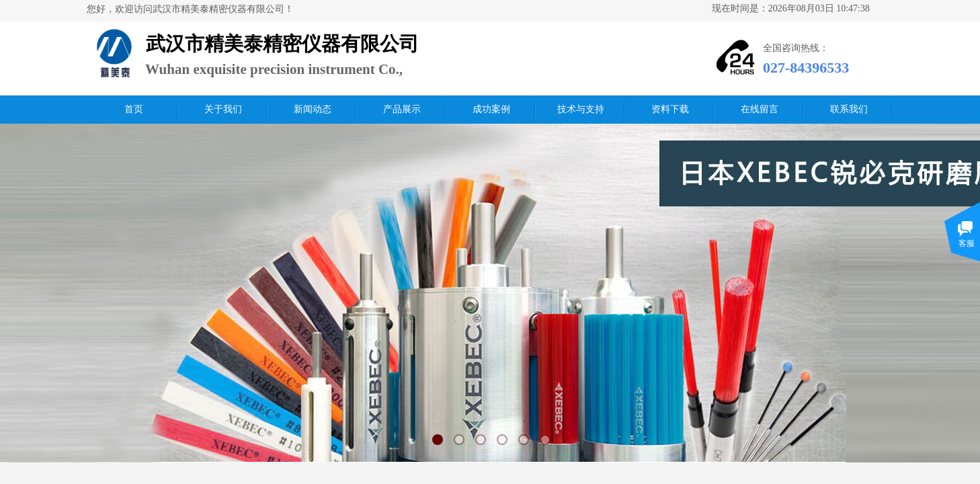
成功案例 (491, 109)
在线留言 (760, 109)
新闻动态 (313, 109)
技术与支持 (581, 109)
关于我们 (223, 109)
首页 (134, 109)
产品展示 (402, 109)
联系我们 (849, 109)
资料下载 (670, 109)
